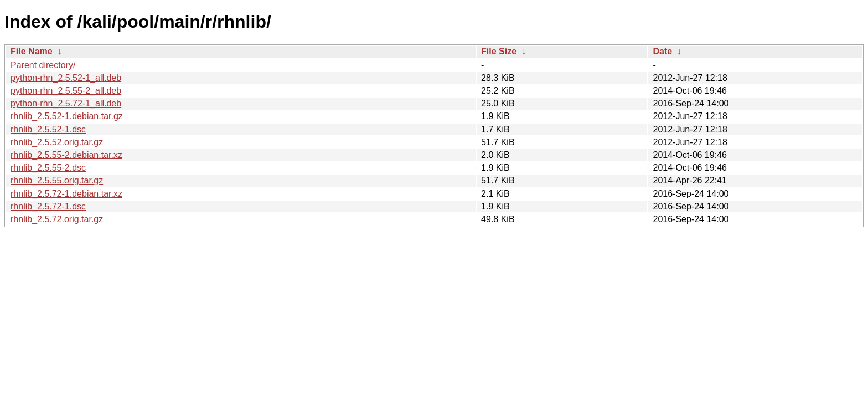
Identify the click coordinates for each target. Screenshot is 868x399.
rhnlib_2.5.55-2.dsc (48, 168)
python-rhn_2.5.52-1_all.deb (66, 78)
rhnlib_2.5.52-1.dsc (48, 129)
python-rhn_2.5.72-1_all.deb (66, 103)
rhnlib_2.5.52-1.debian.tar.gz (67, 116)
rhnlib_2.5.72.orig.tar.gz (57, 219)
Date (662, 51)
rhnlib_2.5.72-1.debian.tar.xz (66, 194)
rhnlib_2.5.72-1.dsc (48, 206)
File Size (499, 51)
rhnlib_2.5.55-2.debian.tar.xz (66, 155)
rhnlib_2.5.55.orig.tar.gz (57, 180)
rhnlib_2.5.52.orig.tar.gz (57, 142)
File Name (32, 51)
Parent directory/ (43, 65)
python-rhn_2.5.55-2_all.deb (66, 91)
